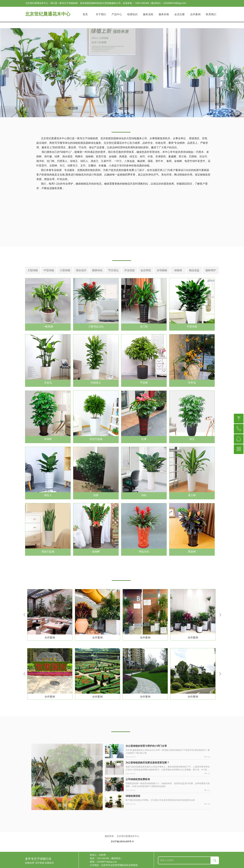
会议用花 (146, 270)
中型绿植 (49, 270)
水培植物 (162, 270)
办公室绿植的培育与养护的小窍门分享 (146, 746)
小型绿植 (65, 270)
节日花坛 (113, 270)
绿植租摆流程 (133, 796)
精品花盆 (194, 270)
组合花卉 (81, 270)
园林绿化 (97, 270)
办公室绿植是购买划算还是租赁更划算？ (147, 763)
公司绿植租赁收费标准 (138, 779)
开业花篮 (130, 270)
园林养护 (211, 270)
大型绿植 (33, 270)
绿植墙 (178, 270)
